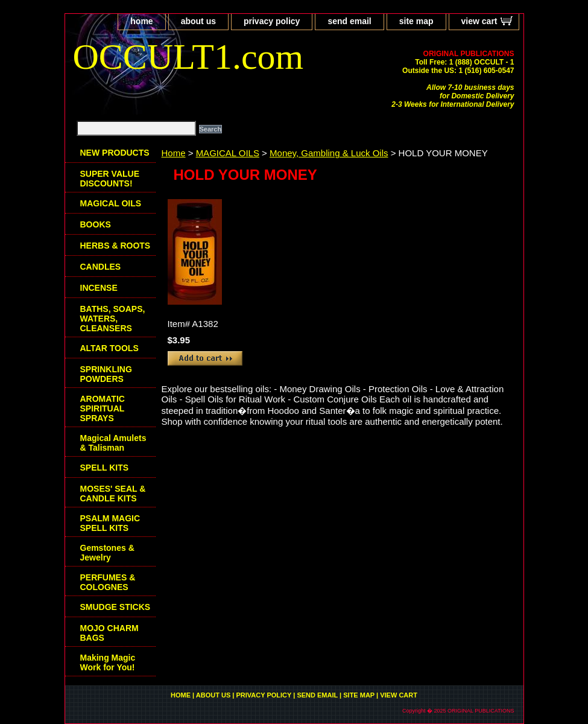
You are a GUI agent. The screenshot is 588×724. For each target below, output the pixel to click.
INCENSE (99, 288)
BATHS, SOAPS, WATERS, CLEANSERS (113, 319)
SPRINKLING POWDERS (106, 374)
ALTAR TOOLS (109, 348)
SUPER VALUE (110, 179)
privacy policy (272, 21)
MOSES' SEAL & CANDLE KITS (113, 494)
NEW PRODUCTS (115, 153)
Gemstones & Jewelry (107, 553)
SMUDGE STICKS (115, 607)
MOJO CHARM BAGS (109, 633)
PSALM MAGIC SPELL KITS (110, 523)
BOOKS (96, 224)
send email (349, 21)
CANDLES (101, 267)
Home (174, 153)
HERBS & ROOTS (115, 246)
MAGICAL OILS (228, 153)
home (141, 21)
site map (416, 21)
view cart (479, 21)
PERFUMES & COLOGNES (108, 582)
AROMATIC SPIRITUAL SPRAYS (103, 408)
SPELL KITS (105, 468)
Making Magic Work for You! (108, 662)
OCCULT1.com (188, 57)
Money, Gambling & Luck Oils (329, 153)
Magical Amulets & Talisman (113, 443)
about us (198, 21)
